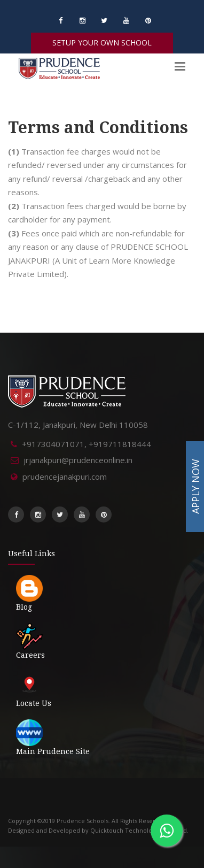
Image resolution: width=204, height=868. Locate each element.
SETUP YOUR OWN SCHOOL (102, 43)
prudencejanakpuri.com (65, 477)
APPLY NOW (195, 486)
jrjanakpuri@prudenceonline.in (78, 460)
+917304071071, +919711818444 (87, 444)
